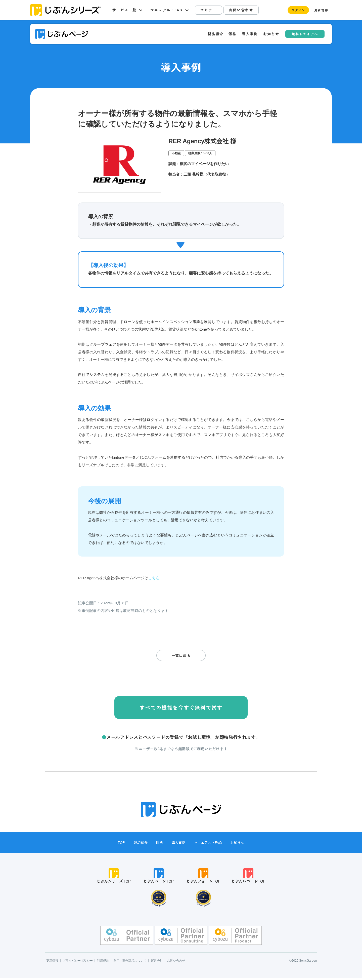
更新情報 (321, 10)
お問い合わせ (241, 10)
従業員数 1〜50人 (200, 153)
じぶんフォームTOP (203, 877)
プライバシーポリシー (78, 963)
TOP (121, 842)
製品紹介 (215, 34)
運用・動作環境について (130, 963)
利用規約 (103, 963)
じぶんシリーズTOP (114, 877)
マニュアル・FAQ (208, 842)
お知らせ (271, 34)
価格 (233, 34)
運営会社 (157, 963)
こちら (154, 578)
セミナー (208, 10)
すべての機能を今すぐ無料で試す (181, 707)
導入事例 (250, 34)
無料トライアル (305, 34)
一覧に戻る (181, 655)
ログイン (298, 10)
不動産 (176, 153)
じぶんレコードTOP (248, 877)
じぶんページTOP (159, 877)
